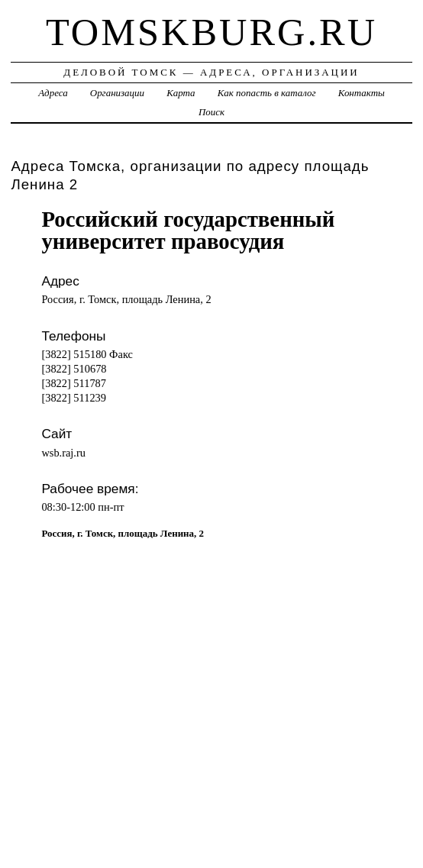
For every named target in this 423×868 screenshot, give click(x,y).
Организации (117, 93)
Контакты (362, 93)
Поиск (211, 112)
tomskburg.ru (211, 32)
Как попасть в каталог (267, 93)
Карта (181, 93)
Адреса (53, 93)
